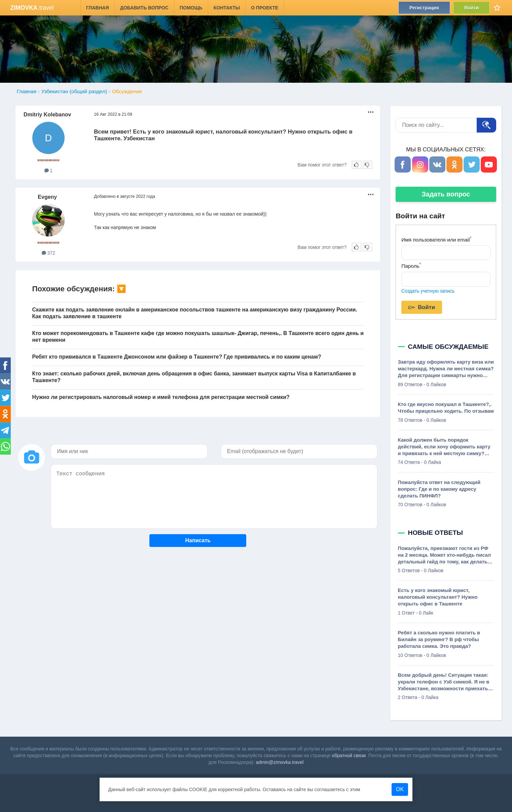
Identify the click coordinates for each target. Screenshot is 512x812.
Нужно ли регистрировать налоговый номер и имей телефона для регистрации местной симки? (161, 397)
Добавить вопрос (144, 8)
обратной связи (349, 755)
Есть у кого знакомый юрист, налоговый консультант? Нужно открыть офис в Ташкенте (438, 597)
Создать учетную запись (428, 291)
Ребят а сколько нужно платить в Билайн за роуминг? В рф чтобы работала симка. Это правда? (439, 639)
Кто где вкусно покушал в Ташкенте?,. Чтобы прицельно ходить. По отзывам (446, 408)
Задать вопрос (446, 194)
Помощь (191, 8)
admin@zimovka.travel (280, 762)
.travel (32, 8)
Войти (472, 8)
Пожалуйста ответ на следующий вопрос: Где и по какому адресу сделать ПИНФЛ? (439, 489)
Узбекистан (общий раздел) (74, 91)
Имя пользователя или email (436, 239)
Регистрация (424, 8)
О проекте (265, 8)
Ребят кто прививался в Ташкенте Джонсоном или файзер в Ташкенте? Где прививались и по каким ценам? (176, 357)
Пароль (411, 265)
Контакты (227, 8)
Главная (98, 8)
